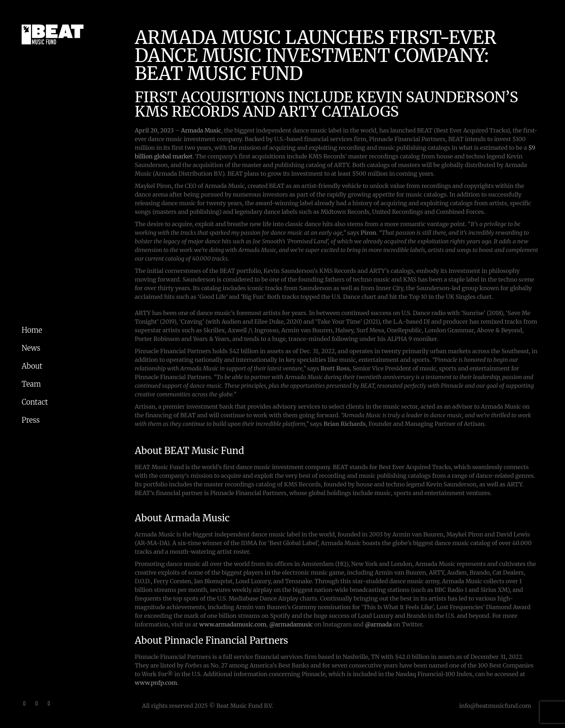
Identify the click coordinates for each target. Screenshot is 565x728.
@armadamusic (291, 624)
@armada (379, 624)
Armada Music (201, 130)
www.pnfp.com (156, 683)
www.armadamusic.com (233, 624)
